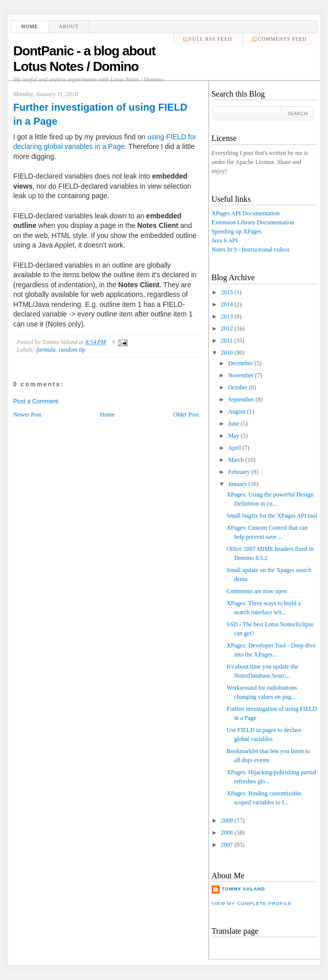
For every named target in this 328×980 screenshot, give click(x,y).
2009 (227, 821)
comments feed (282, 39)
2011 (227, 341)
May (234, 436)
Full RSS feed (210, 39)
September (241, 399)
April (235, 448)
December (241, 363)
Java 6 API (225, 240)
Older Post (186, 415)
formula (46, 350)
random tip (72, 350)
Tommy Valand (244, 889)
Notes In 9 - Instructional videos (251, 250)
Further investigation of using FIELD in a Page (100, 114)
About (69, 26)
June (234, 424)
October (238, 387)
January (238, 484)
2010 (227, 353)
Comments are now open (257, 591)
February (239, 472)
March (236, 460)
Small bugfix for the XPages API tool (272, 516)
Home (29, 26)
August (237, 412)
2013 (227, 316)
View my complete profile (252, 904)
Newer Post (27, 415)
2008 (227, 833)
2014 (227, 304)
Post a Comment (36, 401)
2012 (227, 329)
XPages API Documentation (246, 213)
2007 (227, 845)
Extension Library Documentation (253, 222)
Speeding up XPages (237, 231)
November (241, 375)
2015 (227, 292)
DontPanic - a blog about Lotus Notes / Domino (84, 59)
